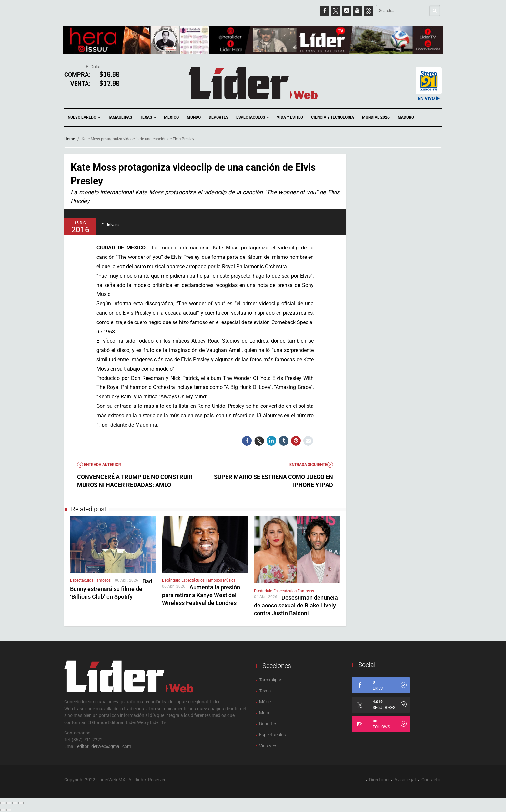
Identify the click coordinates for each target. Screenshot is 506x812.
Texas (148, 117)
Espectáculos (253, 117)
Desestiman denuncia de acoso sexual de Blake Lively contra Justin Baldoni (296, 605)
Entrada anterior (99, 465)
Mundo (194, 117)
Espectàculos (273, 735)
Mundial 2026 (376, 117)
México (171, 117)
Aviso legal (405, 780)
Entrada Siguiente (311, 465)
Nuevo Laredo (84, 117)
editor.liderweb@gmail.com (104, 746)
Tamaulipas (120, 117)
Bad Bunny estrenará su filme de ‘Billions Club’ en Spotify (111, 589)
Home (70, 139)
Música (229, 580)
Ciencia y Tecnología (333, 117)
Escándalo (172, 580)
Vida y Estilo (290, 117)
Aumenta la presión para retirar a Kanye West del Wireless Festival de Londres (201, 595)
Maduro (406, 117)
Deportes (218, 117)
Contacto (431, 780)
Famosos (102, 580)
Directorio (379, 780)
